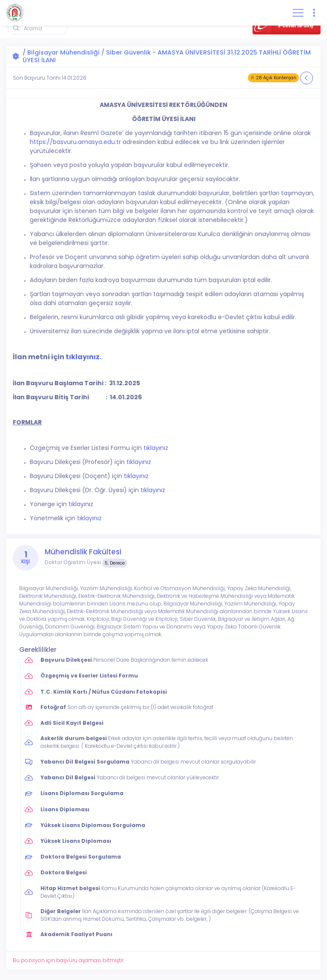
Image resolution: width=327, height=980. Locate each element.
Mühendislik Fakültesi (83, 552)
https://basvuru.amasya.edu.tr (75, 142)
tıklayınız (156, 448)
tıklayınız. (83, 357)
